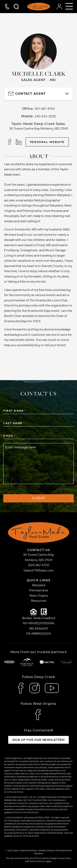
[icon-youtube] (52, 688)
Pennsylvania (39, 590)
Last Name (14, 423)
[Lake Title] (47, 662)
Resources (39, 601)
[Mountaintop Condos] (27, 662)
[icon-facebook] (21, 688)
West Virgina (38, 596)
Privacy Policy (64, 858)
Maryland (39, 585)
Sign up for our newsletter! (39, 740)
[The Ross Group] (9, 662)
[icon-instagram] (35, 688)
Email (9, 436)
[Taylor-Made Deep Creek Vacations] (66, 662)
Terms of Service (37, 861)
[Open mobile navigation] (69, 7)
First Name (14, 411)
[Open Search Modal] (14, 7)
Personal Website (47, 142)
